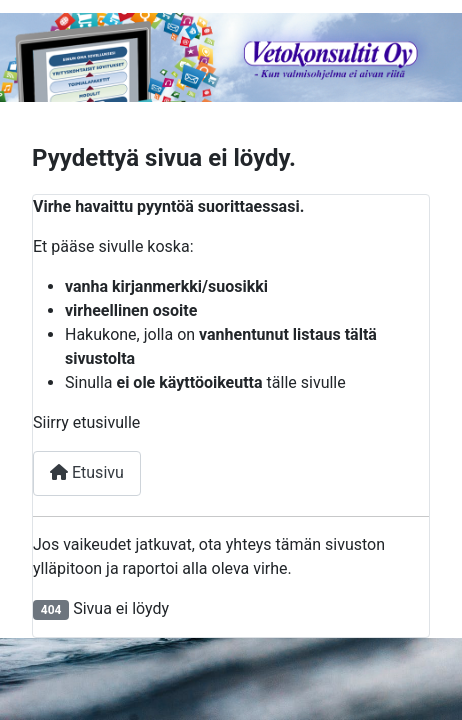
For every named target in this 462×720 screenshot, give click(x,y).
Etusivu (87, 472)
